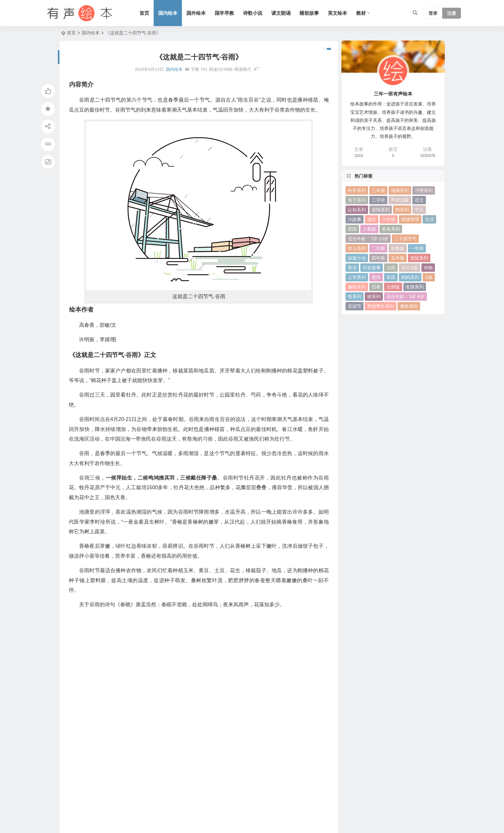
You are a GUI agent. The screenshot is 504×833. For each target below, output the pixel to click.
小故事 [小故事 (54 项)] (355, 219)
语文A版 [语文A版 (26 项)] (409, 268)
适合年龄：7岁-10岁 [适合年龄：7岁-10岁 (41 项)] (368, 239)
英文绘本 (337, 13)
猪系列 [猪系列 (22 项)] (374, 297)
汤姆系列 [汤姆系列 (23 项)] (400, 190)
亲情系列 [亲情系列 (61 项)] (381, 210)
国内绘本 (168, 13)
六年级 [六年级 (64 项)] (389, 219)
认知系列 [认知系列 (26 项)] (357, 210)
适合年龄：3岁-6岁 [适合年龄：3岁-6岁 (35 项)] (405, 297)
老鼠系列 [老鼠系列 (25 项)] (419, 258)
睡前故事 (309, 13)
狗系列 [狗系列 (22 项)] (402, 210)
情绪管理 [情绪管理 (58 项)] (410, 219)
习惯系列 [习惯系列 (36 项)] (424, 190)
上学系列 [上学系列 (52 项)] (357, 277)
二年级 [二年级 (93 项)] (378, 248)
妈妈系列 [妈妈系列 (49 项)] (410, 277)
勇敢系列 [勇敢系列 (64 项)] (409, 306)
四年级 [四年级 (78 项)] (378, 258)
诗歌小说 (253, 13)
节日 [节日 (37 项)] (419, 210)
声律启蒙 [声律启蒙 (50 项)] (400, 200)
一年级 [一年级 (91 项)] (417, 248)
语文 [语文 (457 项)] (419, 200)
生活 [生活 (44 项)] (429, 219)
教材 (361, 13)
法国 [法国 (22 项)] (391, 268)
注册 (452, 13)
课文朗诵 (281, 13)
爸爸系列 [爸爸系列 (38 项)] (391, 229)
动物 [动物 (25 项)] (428, 268)
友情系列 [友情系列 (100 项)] (415, 287)
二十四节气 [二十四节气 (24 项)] (405, 239)
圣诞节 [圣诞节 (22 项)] (355, 306)
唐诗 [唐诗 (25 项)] (376, 277)
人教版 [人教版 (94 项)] (369, 229)
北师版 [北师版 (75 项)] (393, 287)
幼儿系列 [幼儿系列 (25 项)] (357, 248)
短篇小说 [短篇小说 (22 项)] (357, 258)
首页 (144, 13)
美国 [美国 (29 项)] (352, 229)
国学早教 (224, 13)
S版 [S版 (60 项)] (429, 277)
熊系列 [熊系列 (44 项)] (355, 297)
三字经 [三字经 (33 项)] (378, 200)
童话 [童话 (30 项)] (352, 268)
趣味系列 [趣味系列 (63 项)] (357, 287)
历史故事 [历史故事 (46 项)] (372, 268)
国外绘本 (196, 13)
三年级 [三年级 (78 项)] (378, 190)
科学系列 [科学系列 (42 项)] (357, 190)
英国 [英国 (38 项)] (391, 277)
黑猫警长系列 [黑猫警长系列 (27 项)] (381, 306)
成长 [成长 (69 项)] (372, 219)
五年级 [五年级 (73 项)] (398, 258)
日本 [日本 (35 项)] (376, 287)
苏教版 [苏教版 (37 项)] (398, 248)
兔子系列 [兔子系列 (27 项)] (357, 200)
